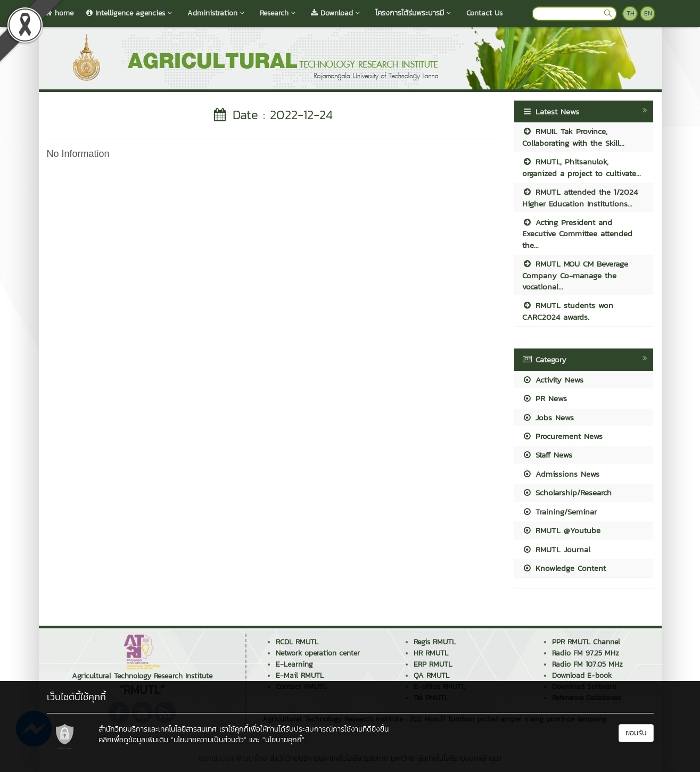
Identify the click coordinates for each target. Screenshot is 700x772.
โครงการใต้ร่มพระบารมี (414, 13)
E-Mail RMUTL (300, 675)
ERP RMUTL (433, 664)
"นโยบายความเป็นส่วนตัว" (209, 740)
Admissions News (561, 474)
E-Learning (294, 664)
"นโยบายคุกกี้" (283, 740)
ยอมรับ (636, 733)
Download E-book (582, 675)
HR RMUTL (431, 653)
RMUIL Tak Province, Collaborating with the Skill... (573, 137)
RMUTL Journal (556, 549)
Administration (217, 13)
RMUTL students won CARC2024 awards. (568, 311)
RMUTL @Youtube (561, 530)
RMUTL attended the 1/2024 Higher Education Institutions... (580, 197)
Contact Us (484, 13)
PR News (545, 398)
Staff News (547, 455)
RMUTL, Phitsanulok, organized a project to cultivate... (582, 167)
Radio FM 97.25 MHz (586, 653)
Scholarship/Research (567, 492)
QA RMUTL (431, 675)
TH (631, 13)
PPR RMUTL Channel (586, 642)
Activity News (553, 380)
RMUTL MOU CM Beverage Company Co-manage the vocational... (575, 275)
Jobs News (548, 417)
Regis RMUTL (435, 642)
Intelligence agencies (130, 13)
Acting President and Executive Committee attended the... (577, 234)
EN (648, 13)
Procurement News (562, 436)
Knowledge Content (564, 568)
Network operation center (318, 653)
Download (337, 13)
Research (279, 13)
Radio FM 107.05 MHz (587, 664)
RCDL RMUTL (297, 642)
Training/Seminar (559, 512)
